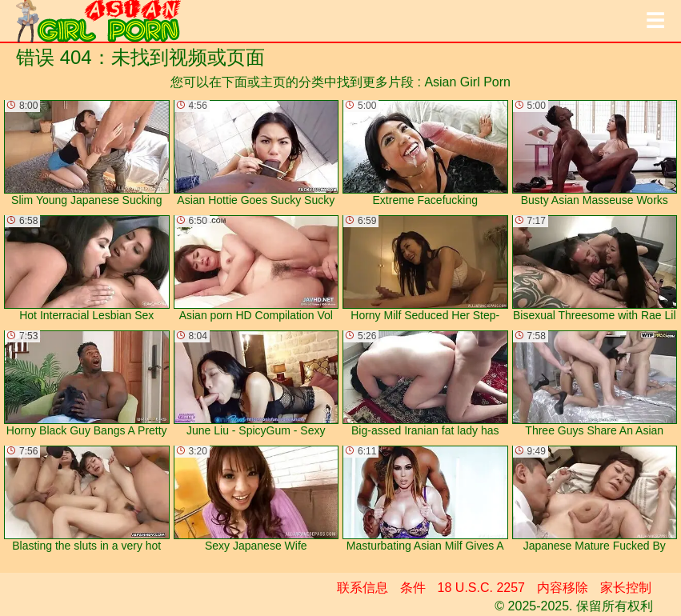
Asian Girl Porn (467, 82)
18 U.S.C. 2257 (481, 588)
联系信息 (363, 588)
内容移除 (563, 588)
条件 (413, 588)
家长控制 (626, 588)
